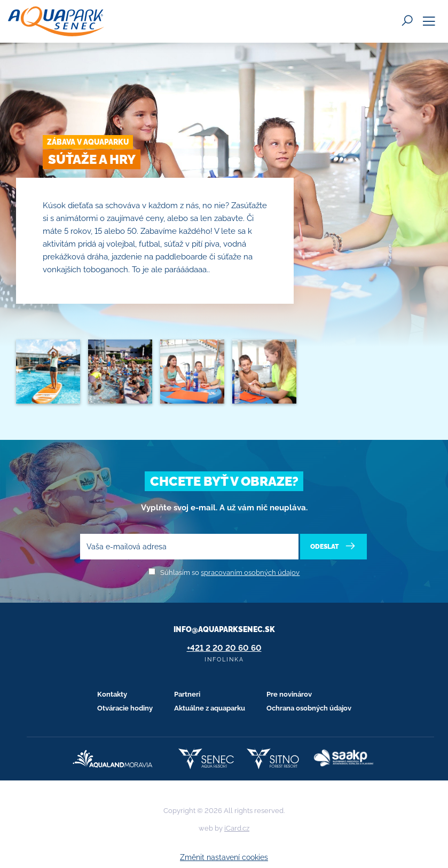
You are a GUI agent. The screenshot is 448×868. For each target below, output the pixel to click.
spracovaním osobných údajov (250, 573)
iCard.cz (237, 828)
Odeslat (333, 546)
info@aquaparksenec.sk (224, 629)
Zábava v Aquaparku (88, 142)
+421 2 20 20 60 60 (224, 648)
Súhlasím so (230, 573)
